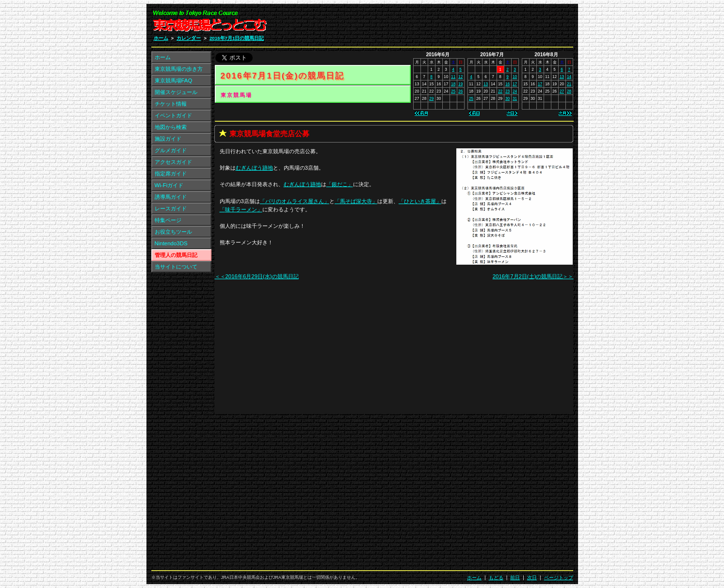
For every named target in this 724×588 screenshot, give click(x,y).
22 (500, 91)
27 (562, 91)
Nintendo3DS (171, 243)
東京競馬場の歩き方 (179, 69)
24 (515, 91)
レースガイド (171, 208)
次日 (532, 578)
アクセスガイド (173, 162)
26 (460, 91)
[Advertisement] (457, 23)
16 (507, 84)
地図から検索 (171, 127)
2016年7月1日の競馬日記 (237, 38)
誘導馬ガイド (171, 197)
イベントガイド (173, 115)
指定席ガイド (171, 174)
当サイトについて (176, 267)
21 (569, 84)
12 (460, 77)
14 (569, 77)
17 (515, 84)
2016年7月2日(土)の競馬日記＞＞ (533, 276)
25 (453, 91)
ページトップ (559, 578)
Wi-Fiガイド (169, 185)
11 (453, 77)
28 (569, 91)
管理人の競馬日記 (176, 255)
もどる (496, 578)
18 (453, 84)
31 (515, 98)
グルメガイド (171, 150)
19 (460, 84)
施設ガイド (168, 139)
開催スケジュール (176, 92)
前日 (515, 578)
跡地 (254, 168)
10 (515, 77)
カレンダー (189, 38)
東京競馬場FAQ (174, 80)
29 (431, 98)
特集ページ (168, 220)
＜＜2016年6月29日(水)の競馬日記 (257, 276)
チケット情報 (171, 104)
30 (507, 98)
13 (486, 84)
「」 (340, 184)
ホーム (161, 38)
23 (507, 91)
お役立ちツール (173, 232)
